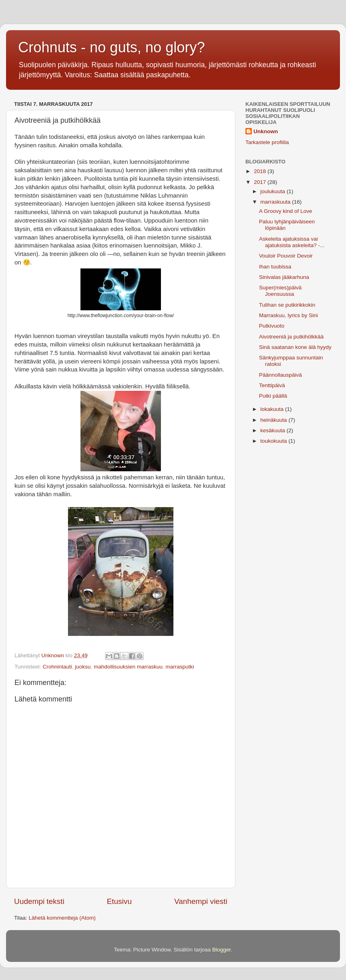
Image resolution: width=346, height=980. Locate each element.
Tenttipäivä (272, 385)
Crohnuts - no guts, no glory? (111, 47)
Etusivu (119, 901)
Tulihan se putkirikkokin (287, 305)
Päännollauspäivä (281, 375)
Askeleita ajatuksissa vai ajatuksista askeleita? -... (292, 242)
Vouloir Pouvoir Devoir (286, 256)
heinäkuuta (274, 420)
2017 (261, 182)
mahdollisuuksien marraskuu (128, 667)
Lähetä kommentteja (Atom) (62, 918)
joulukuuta (273, 191)
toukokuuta (274, 441)
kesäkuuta (273, 430)
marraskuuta (276, 202)
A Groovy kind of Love (286, 211)
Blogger (222, 950)
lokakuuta (273, 409)
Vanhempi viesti (201, 901)
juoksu (83, 667)
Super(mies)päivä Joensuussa (280, 291)
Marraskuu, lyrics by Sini (288, 315)
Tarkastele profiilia (267, 142)
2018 (261, 171)
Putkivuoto (272, 326)
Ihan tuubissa (275, 267)
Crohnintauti (57, 667)
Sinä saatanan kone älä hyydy (295, 347)
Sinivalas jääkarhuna (284, 277)
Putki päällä (273, 396)
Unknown (266, 131)
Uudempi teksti (39, 901)
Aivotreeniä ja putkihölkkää (291, 337)
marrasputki (180, 667)
